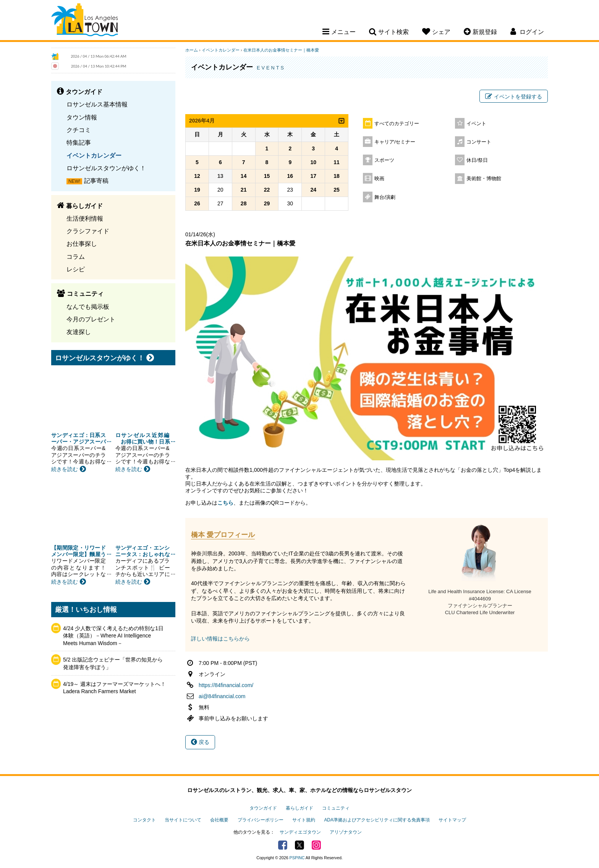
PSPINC (297, 858)
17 (313, 176)
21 (244, 190)
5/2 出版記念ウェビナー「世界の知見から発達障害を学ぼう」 (113, 663)
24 (313, 190)
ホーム (192, 50)
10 (313, 162)
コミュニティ (336, 808)
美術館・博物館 (484, 179)
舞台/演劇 (385, 197)
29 (267, 203)
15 (267, 176)
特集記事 (79, 142)
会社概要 (219, 820)
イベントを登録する (514, 97)
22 (267, 190)
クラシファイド (88, 231)
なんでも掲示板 (88, 307)
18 (337, 176)
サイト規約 (304, 820)
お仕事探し (82, 244)
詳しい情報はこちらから (220, 639)
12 (197, 176)
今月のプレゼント (91, 319)
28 (244, 203)
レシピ (76, 269)
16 (290, 176)
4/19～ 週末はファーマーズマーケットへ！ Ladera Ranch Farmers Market (115, 688)
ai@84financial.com (222, 696)
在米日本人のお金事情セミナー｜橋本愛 (281, 50)
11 (337, 162)
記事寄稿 (96, 181)
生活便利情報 (85, 218)
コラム (76, 257)
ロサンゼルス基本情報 (97, 104)
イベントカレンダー (94, 155)
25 (337, 190)
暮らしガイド (299, 808)
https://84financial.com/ (226, 685)
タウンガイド (263, 808)
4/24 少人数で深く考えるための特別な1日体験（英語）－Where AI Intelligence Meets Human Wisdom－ (113, 636)
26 (197, 203)
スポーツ (384, 160)
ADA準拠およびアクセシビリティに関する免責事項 (377, 820)
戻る (200, 742)
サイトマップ (452, 820)
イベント (476, 124)
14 (244, 176)
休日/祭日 (477, 160)
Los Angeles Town (85, 21)
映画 (379, 179)
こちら (225, 503)
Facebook (283, 845)
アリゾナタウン (346, 832)
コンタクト (144, 820)
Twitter (299, 845)
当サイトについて (183, 820)
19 (197, 190)
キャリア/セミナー (395, 142)
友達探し (79, 332)
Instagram (316, 845)
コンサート (479, 142)
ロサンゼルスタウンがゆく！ (106, 168)
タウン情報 (82, 117)
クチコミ (79, 130)
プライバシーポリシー (261, 820)
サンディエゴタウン (300, 832)
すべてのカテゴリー (397, 124)
